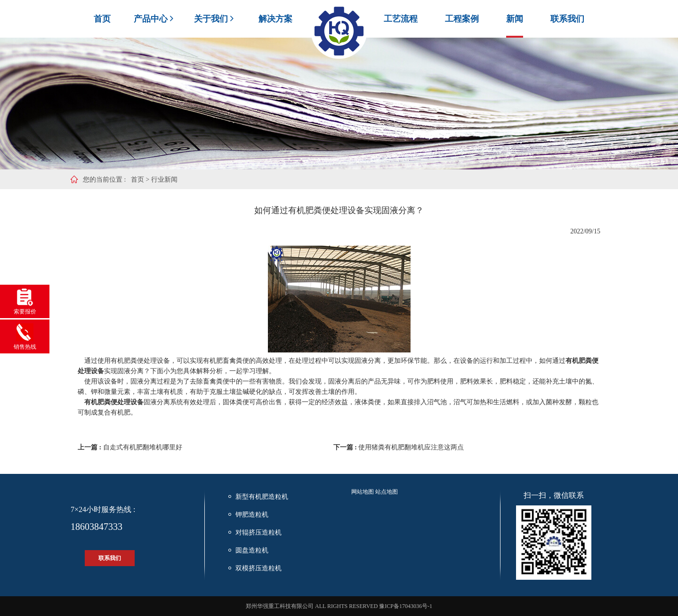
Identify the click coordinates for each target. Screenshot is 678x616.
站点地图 (387, 492)
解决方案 (275, 19)
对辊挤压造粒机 (258, 532)
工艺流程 (401, 19)
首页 (102, 19)
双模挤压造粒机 (258, 568)
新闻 (515, 19)
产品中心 (154, 19)
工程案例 (462, 19)
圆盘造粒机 (252, 550)
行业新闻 (164, 180)
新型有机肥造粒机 (262, 497)
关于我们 (215, 19)
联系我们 (567, 19)
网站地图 (363, 492)
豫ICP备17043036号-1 (406, 606)
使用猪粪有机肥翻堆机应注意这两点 (411, 447)
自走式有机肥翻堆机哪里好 (143, 447)
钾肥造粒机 (252, 515)
